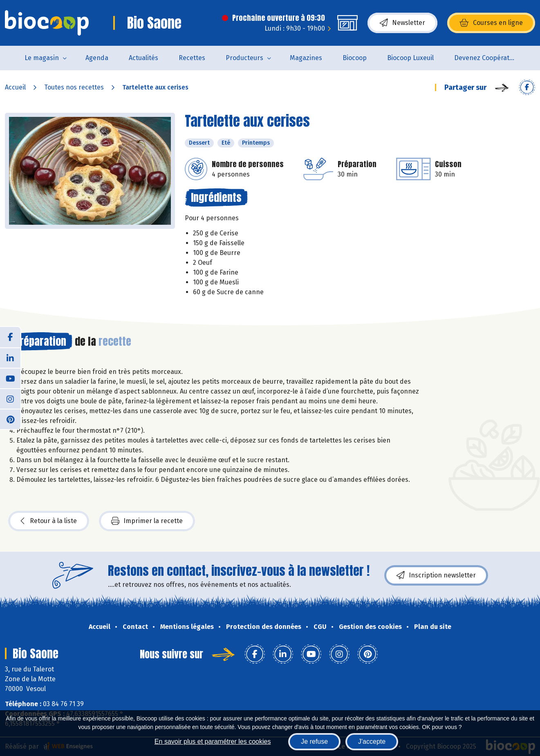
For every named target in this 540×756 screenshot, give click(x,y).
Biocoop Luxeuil (410, 58)
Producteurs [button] (244, 58)
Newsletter (402, 23)
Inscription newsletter (436, 575)
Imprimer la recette (147, 521)
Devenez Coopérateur (487, 58)
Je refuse (314, 741)
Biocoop (355, 58)
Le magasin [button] (42, 58)
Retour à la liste (49, 521)
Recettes (192, 58)
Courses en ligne (491, 23)
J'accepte (372, 741)
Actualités (143, 58)
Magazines (306, 58)
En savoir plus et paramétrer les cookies (213, 741)
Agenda (97, 58)
